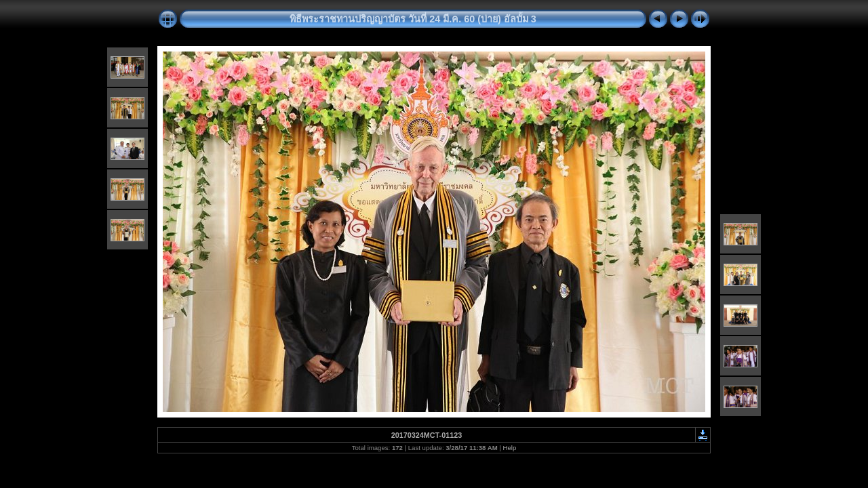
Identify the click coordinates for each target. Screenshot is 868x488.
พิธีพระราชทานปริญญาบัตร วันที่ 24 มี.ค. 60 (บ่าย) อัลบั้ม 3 (413, 19)
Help (510, 448)
